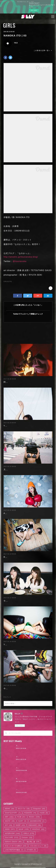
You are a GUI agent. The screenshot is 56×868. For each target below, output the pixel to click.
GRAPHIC (38, 829)
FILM (21, 817)
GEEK (10, 829)
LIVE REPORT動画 (14, 850)
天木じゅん (9, 470)
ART (9, 817)
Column (27, 837)
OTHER (31, 850)
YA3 (16, 43)
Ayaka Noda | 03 (12, 513)
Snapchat (39, 809)
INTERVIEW (12, 833)
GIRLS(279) (8, 282)
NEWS (10, 809)
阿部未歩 (8, 382)
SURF (22, 821)
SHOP (20, 825)
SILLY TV (24, 809)
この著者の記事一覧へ (43, 51)
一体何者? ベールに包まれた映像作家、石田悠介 (34, 790)
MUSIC (35, 817)
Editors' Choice (13, 842)
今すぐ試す (34, 10)
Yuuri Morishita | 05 (14, 426)
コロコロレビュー (38, 846)
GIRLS (9, 25)
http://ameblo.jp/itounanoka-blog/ (21, 257)
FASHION (30, 813)
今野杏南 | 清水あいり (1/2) (17, 688)
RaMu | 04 (9, 557)
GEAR (24, 829)
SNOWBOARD (37, 821)
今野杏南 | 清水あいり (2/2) (17, 601)
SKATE (10, 821)
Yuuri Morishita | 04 (14, 645)
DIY (9, 825)
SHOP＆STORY (13, 813)
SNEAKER (35, 825)
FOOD (44, 813)
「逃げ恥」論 (32, 842)
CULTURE (12, 837)
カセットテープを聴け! (16, 846)
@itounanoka (20, 261)
